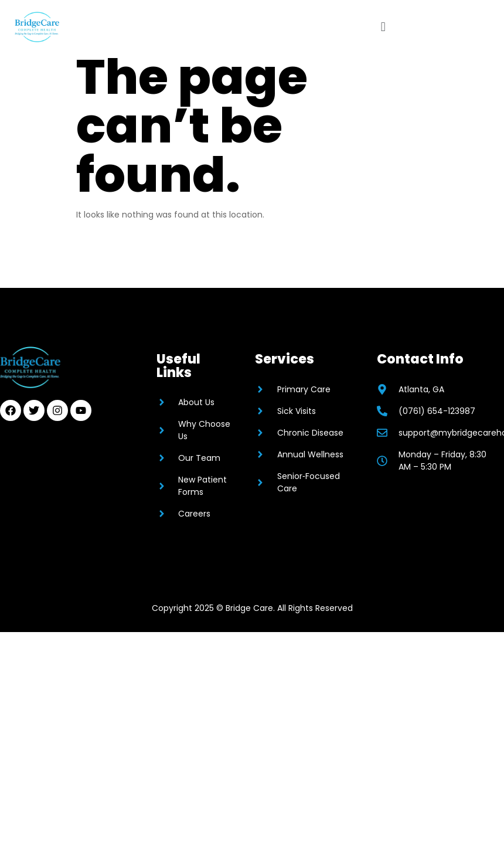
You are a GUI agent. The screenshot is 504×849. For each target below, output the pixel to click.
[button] (383, 27)
